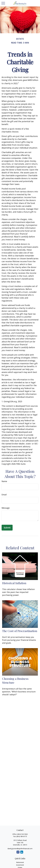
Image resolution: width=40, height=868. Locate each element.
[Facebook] (18, 852)
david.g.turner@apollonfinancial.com (20, 849)
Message (6, 508)
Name (4, 481)
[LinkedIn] (22, 852)
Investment (20, 865)
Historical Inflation (14, 583)
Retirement (20, 862)
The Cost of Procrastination (20, 631)
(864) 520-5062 (23, 834)
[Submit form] (7, 528)
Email (4, 495)
